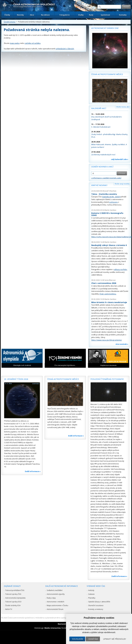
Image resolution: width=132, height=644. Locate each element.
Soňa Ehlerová (110, 280)
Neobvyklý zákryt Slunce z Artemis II (109, 245)
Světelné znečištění (55, 590)
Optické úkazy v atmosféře (99, 602)
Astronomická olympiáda (15, 598)
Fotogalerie (65, 15)
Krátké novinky (99, 185)
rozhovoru (113, 202)
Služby (81, 15)
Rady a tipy (51, 598)
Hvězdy (91, 590)
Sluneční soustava (96, 605)
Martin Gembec (111, 210)
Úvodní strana (10, 22)
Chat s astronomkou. (108, 294)
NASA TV (9, 609)
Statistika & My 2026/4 (111, 197)
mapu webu (15, 43)
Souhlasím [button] (78, 639)
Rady (91, 15)
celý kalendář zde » (120, 159)
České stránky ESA (13, 605)
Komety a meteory (96, 609)
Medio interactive (53, 628)
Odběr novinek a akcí (102, 167)
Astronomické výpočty (56, 594)
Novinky (20, 15)
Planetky (92, 598)
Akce (32, 15)
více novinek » (122, 344)
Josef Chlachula (110, 191)
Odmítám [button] (93, 639)
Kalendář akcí (99, 108)
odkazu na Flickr (120, 269)
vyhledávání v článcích (65, 49)
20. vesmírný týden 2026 (16, 379)
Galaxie (91, 594)
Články (7, 15)
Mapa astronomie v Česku (57, 605)
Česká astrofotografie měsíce (107, 74)
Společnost (105, 15)
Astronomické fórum (55, 609)
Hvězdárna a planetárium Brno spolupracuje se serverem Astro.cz (62, 618)
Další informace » (33, 471)
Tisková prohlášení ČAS (15, 590)
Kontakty (123, 15)
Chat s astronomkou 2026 (104, 283)
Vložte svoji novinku (122, 184)
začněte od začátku (33, 43)
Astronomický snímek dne (105, 28)
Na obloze (45, 15)
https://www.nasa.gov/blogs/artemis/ (107, 340)
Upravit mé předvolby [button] (115, 639)
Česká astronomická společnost (21, 618)
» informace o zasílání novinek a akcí (106, 178)
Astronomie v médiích (55, 602)
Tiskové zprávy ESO (13, 602)
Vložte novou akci (123, 107)
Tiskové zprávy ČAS (13, 594)
